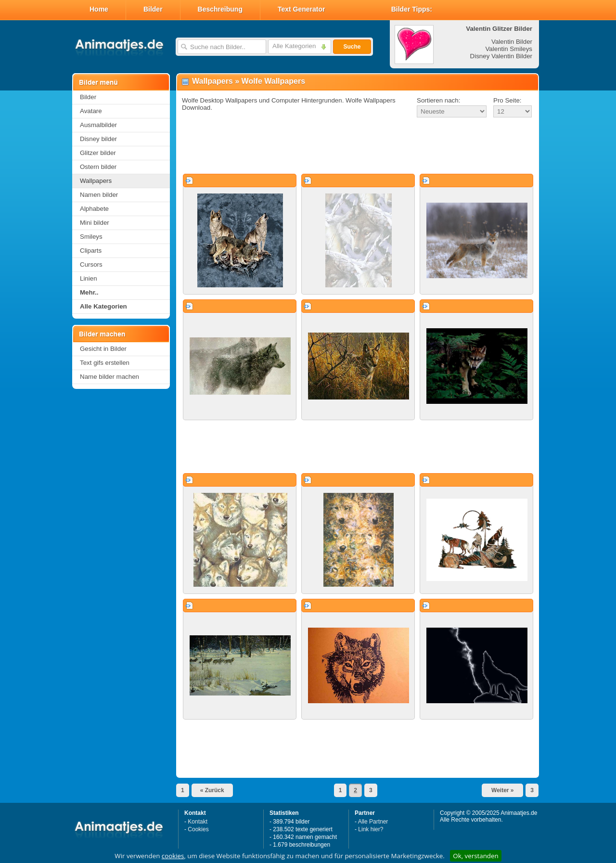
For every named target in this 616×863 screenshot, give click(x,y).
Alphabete (94, 209)
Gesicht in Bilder (103, 349)
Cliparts (91, 251)
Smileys (91, 237)
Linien (89, 278)
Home (99, 9)
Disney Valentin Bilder (501, 56)
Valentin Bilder (512, 42)
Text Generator (302, 9)
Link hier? (371, 829)
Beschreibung (220, 9)
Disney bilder (98, 139)
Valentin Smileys (509, 49)
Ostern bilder (98, 167)
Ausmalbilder (98, 125)
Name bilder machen (109, 377)
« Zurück (212, 790)
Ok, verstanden (475, 856)
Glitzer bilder (98, 153)
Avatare (91, 111)
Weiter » (502, 790)
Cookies (198, 829)
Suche (352, 47)
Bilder (153, 9)
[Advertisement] (358, 146)
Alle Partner (373, 822)
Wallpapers (96, 181)
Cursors (91, 264)
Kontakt (198, 822)
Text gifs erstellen (105, 363)
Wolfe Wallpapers (273, 81)
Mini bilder (95, 223)
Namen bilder (99, 195)
